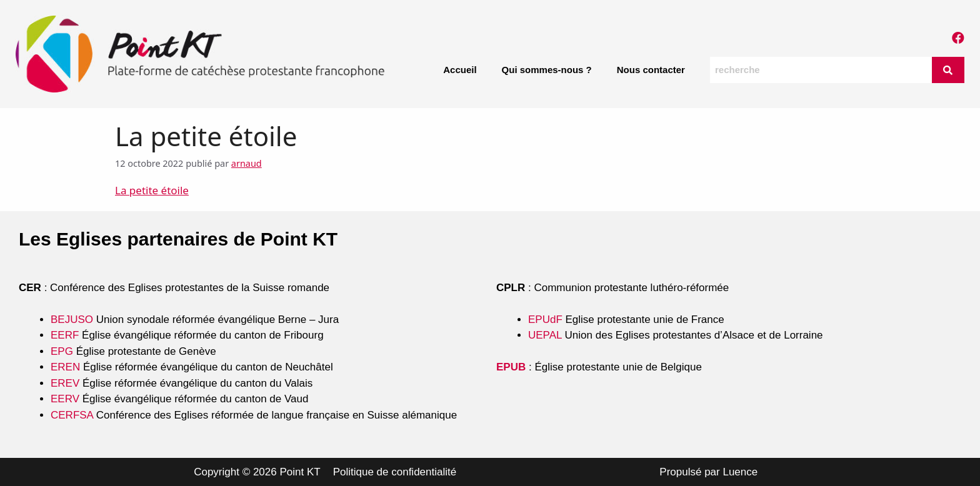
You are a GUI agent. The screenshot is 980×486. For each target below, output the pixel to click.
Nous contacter (651, 70)
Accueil (460, 70)
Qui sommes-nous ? (547, 70)
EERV (65, 399)
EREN (65, 367)
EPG (62, 351)
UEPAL (545, 335)
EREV (65, 383)
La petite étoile (152, 190)
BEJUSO (73, 320)
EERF (65, 335)
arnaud (247, 163)
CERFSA (72, 415)
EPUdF (545, 320)
